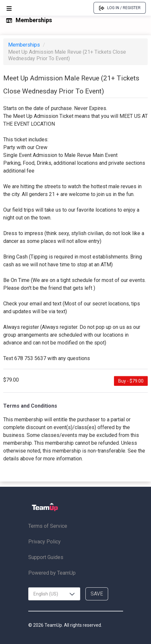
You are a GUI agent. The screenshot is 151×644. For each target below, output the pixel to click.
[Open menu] (9, 8)
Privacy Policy (44, 542)
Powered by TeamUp (52, 573)
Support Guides (46, 557)
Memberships (25, 45)
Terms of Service (48, 526)
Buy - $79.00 (131, 381)
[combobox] (54, 594)
